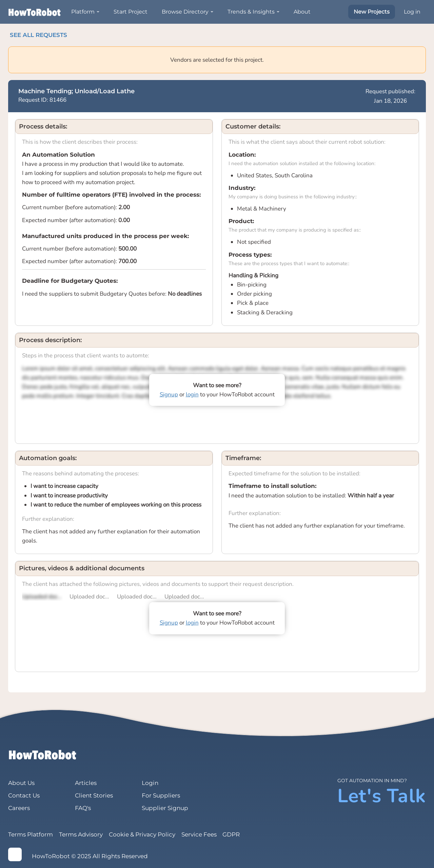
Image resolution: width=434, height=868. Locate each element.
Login (150, 783)
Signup (169, 394)
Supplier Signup (165, 808)
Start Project (131, 12)
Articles (86, 783)
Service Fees (199, 834)
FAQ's (83, 808)
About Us (21, 783)
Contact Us (24, 795)
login (192, 394)
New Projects (372, 12)
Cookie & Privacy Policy (142, 834)
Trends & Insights (251, 12)
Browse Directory (185, 12)
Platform (83, 12)
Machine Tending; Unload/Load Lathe (76, 91)
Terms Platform (31, 834)
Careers (19, 808)
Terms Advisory (81, 834)
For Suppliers (161, 795)
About (302, 12)
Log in (412, 12)
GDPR (231, 834)
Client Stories (94, 795)
